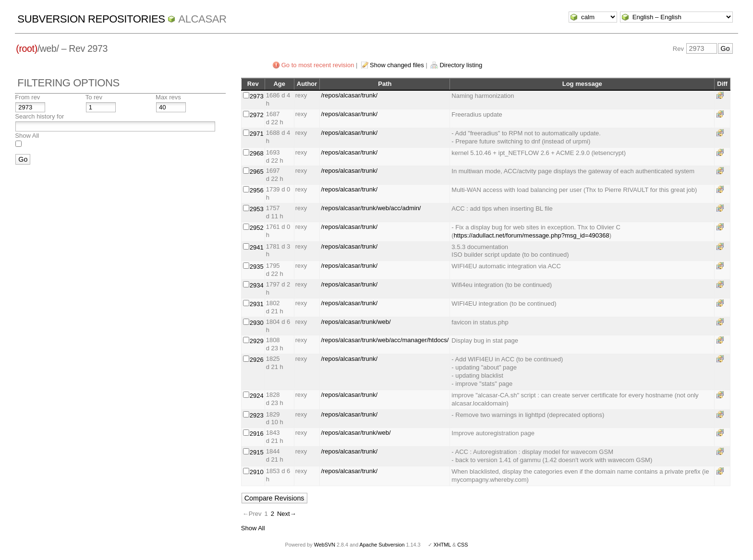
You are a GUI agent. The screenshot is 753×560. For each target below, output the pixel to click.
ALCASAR (202, 19)
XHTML (442, 545)
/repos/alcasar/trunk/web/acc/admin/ (371, 208)
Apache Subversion (382, 545)
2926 (257, 360)
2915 (257, 452)
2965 (257, 172)
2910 (257, 472)
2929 (257, 341)
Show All (27, 136)
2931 (257, 304)
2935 (257, 267)
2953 (257, 209)
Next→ (287, 514)
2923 (257, 415)
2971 (257, 134)
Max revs (168, 97)
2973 (257, 96)
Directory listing (461, 65)
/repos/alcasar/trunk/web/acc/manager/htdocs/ (385, 340)
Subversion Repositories (91, 19)
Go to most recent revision (318, 65)
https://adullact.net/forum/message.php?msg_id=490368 (532, 235)
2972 (257, 115)
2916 (257, 434)
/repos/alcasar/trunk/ (349, 95)
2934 (257, 285)
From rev (27, 97)
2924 (257, 396)
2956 (257, 190)
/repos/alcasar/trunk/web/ (356, 322)
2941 (257, 247)
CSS (462, 545)
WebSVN (325, 545)
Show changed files (397, 65)
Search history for (39, 116)
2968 (257, 153)
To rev (94, 97)
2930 (257, 323)
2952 (257, 228)
